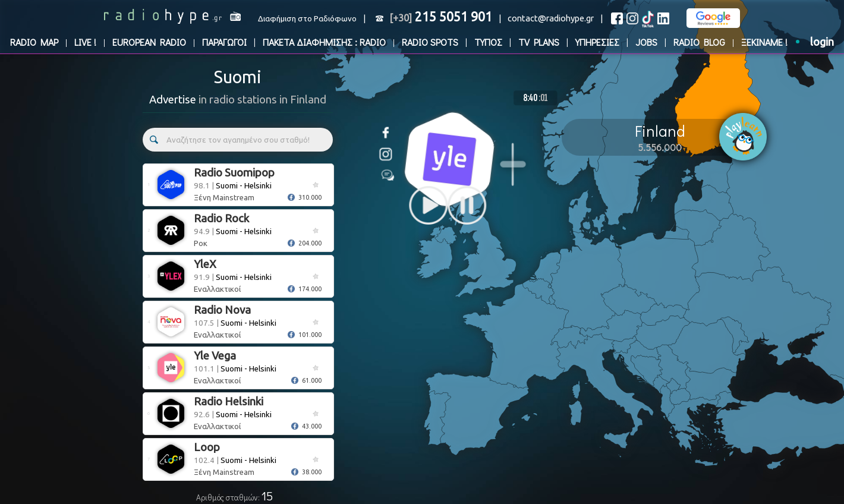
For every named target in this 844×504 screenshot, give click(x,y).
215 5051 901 (441, 17)
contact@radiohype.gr (551, 18)
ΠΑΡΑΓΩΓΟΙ (224, 42)
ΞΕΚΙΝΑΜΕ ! (764, 42)
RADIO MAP (34, 42)
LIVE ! (85, 42)
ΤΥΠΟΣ (488, 42)
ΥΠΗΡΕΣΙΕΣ (597, 42)
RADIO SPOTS (430, 42)
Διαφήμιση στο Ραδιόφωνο (307, 19)
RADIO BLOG (699, 42)
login (822, 42)
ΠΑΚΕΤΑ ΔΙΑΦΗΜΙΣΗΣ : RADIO (324, 42)
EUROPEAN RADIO (149, 42)
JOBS (646, 42)
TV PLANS (539, 42)
